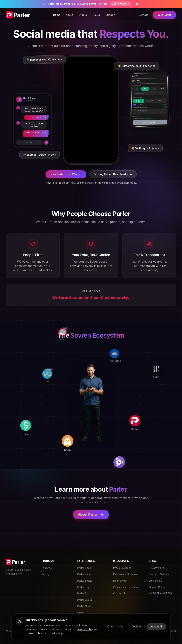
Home (57, 15)
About (70, 15)
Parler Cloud (85, 600)
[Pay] (40, 449)
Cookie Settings (160, 593)
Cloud (96, 15)
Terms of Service (159, 574)
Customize (115, 626)
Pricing (46, 574)
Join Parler (164, 15)
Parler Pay (83, 587)
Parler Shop (84, 593)
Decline (136, 626)
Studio (83, 15)
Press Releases (122, 568)
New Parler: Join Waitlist (66, 174)
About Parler (91, 514)
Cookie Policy (157, 587)
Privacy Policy (157, 568)
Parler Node (84, 606)
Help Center (120, 581)
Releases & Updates (125, 574)
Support (110, 15)
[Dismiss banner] (137, 4)
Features (47, 568)
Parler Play (84, 574)
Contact (143, 15)
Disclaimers (156, 581)
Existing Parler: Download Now (113, 174)
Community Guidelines (126, 587)
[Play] (140, 451)
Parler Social (85, 568)
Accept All (156, 626)
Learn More (121, 4)
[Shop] (90, 449)
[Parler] (141, 401)
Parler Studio (85, 581)
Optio (81, 613)
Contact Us (120, 593)
